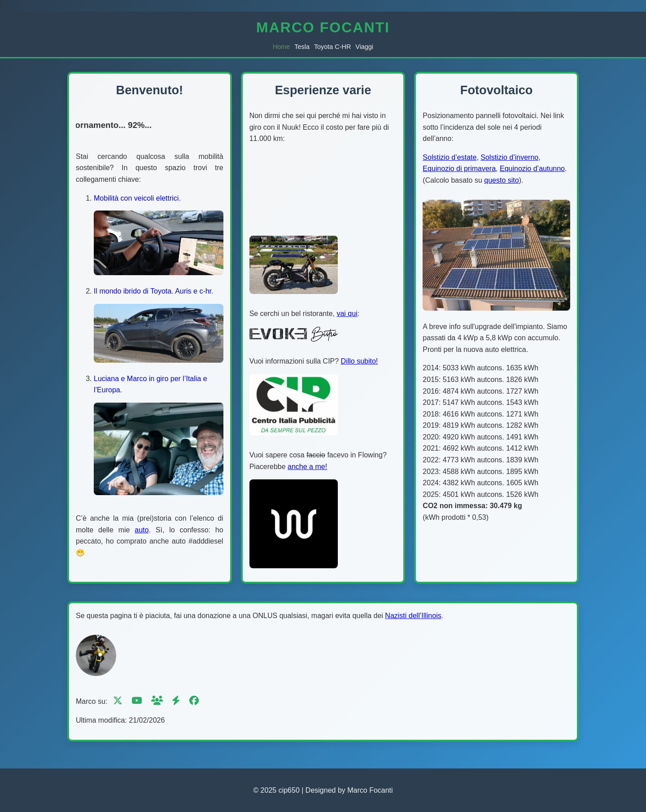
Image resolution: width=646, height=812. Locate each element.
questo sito (501, 180)
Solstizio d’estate (450, 157)
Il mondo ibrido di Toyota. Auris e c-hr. (154, 291)
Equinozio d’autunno (532, 169)
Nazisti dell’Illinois (413, 616)
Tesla (302, 47)
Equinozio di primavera (459, 169)
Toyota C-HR (332, 47)
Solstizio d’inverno (509, 157)
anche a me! (307, 467)
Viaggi (364, 47)
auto (142, 530)
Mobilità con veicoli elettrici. (137, 198)
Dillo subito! (360, 361)
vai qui (347, 314)
